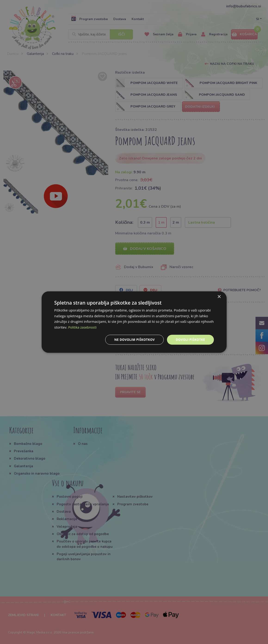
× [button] (219, 296)
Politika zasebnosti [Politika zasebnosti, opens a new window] (83, 327)
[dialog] (134, 322)
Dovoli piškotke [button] (190, 340)
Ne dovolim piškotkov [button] (133, 340)
